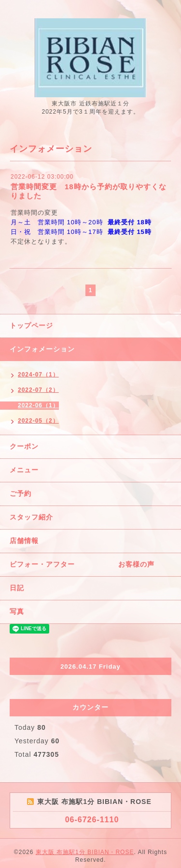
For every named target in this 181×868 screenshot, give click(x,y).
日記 (17, 588)
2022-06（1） (38, 405)
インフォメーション (42, 349)
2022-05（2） (38, 421)
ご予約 (21, 493)
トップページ (31, 325)
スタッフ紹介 (31, 517)
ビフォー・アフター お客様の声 (82, 564)
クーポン (24, 446)
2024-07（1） (38, 375)
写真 (17, 611)
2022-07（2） (38, 390)
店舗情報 (24, 541)
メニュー (24, 470)
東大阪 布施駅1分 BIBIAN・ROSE (85, 852)
